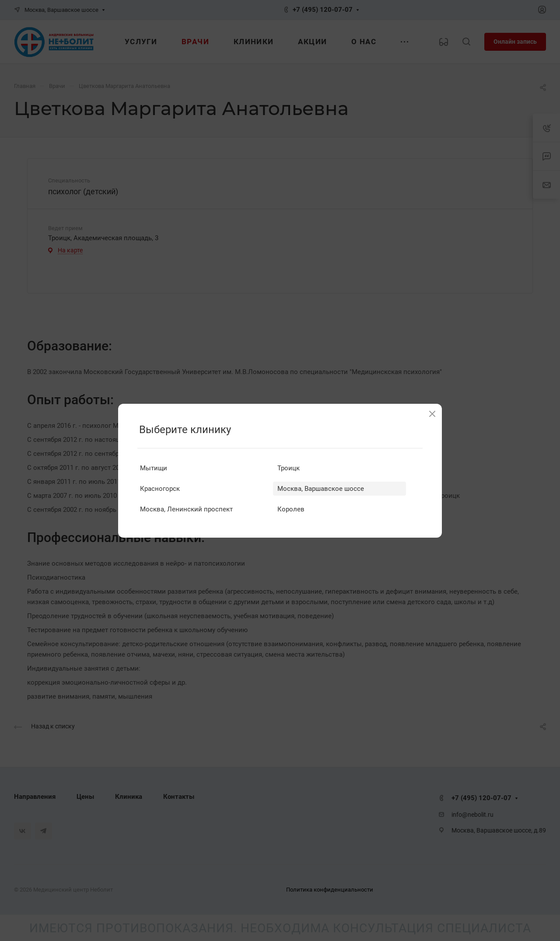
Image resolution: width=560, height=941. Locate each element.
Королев (291, 509)
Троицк (289, 468)
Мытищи (154, 468)
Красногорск (160, 489)
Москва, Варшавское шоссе (321, 489)
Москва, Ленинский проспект (186, 509)
